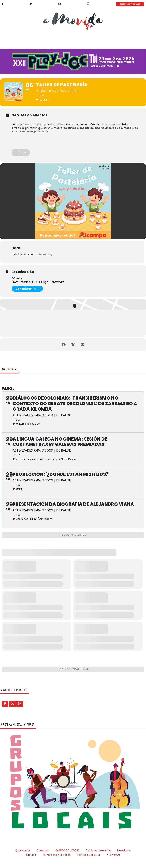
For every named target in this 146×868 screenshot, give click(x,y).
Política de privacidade (57, 855)
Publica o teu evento (98, 850)
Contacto (43, 850)
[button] (89, 4)
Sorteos (31, 855)
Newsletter (124, 850)
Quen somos (23, 850)
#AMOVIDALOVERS (67, 850)
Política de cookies (88, 855)
